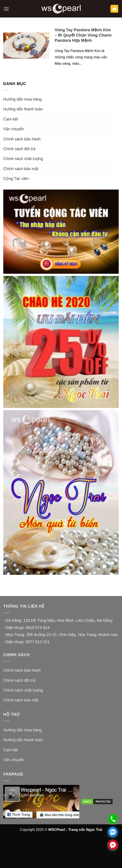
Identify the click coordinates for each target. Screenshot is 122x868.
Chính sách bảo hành (22, 139)
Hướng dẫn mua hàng (22, 99)
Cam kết (11, 119)
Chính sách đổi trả (19, 149)
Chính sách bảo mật (21, 169)
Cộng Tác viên (16, 179)
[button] (6, 9)
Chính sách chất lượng (23, 159)
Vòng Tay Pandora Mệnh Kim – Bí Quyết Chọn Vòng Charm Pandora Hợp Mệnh (83, 35)
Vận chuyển (14, 129)
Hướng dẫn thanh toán (23, 109)
